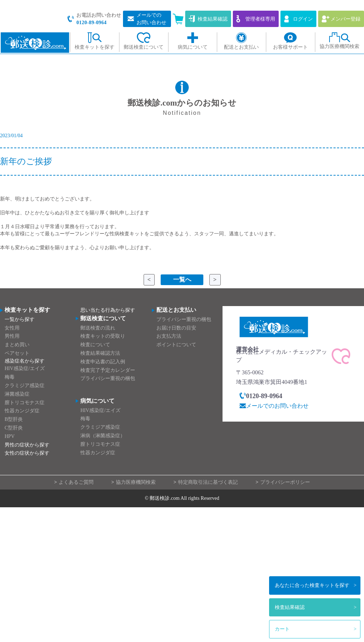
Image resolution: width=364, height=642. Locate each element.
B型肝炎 (14, 420)
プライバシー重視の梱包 (108, 379)
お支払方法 (169, 336)
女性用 (12, 328)
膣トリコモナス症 (25, 403)
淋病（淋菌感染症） (103, 436)
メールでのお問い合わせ (277, 406)
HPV (10, 436)
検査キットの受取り (103, 336)
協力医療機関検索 (136, 483)
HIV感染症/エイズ (25, 369)
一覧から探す (20, 319)
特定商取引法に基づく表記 (208, 483)
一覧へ (182, 280)
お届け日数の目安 (176, 328)
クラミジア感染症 (25, 386)
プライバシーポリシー (285, 483)
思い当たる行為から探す (108, 311)
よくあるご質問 (76, 483)
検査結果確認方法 (100, 353)
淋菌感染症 (17, 394)
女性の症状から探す (27, 453)
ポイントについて (176, 345)
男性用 (12, 336)
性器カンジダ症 (22, 411)
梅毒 (10, 377)
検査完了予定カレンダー (108, 370)
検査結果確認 (290, 607)
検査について (95, 345)
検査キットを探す (312, 585)
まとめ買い (17, 345)
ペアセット (17, 353)
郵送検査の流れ (98, 328)
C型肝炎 (14, 428)
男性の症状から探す (27, 445)
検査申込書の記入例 (103, 362)
